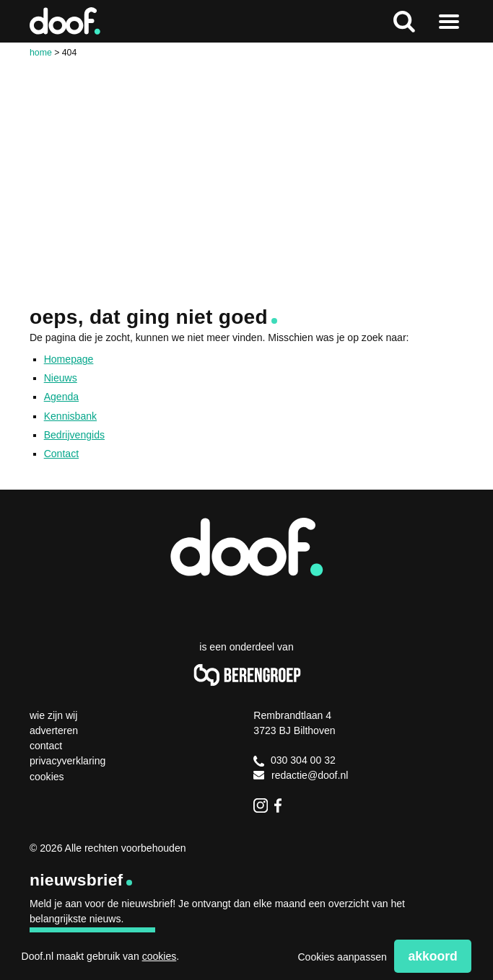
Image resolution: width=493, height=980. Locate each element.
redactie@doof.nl (301, 775)
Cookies (47, 777)
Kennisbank (70, 416)
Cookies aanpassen (342, 957)
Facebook (282, 805)
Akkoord (432, 956)
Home (41, 53)
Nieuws (61, 378)
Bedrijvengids (74, 435)
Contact (61, 454)
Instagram (261, 805)
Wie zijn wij (53, 715)
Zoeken (404, 21)
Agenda (61, 397)
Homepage (69, 359)
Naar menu (449, 21)
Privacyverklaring (67, 761)
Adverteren (54, 730)
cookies (160, 956)
